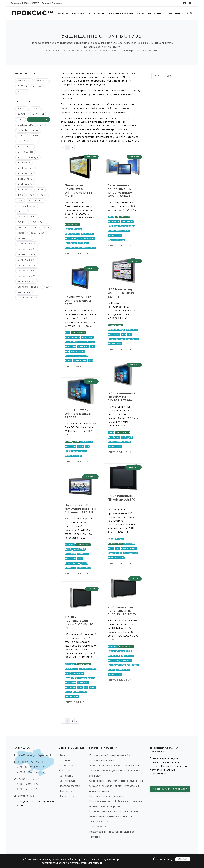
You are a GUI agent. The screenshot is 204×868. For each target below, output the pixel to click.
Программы (66, 791)
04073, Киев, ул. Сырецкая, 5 (34, 755)
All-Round (38, 114)
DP (41, 125)
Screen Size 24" (27, 276)
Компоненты (66, 776)
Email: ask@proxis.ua (52, 3)
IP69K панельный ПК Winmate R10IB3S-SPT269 (122, 397)
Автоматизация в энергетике (106, 806)
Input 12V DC (25, 146)
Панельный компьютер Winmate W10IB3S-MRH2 (79, 191)
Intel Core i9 (25, 190)
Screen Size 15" (27, 254)
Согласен (183, 859)
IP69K (43, 195)
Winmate (42, 81)
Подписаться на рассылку (170, 789)
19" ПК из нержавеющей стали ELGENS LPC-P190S (80, 623)
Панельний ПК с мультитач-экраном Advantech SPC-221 (80, 509)
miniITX (22, 211)
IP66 (20, 195)
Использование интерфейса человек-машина (115, 801)
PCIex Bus (39, 222)
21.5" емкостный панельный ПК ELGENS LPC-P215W (123, 611)
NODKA (22, 91)
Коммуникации (68, 781)
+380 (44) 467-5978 (28, 789)
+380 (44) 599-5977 (28, 784)
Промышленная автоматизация (107, 796)
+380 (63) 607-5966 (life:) (30, 772)
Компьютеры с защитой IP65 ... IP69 (139, 51)
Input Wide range (28, 157)
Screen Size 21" (27, 271)
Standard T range (28, 287)
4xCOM (22, 114)
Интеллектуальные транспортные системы (114, 811)
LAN (20, 200)
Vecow (37, 86)
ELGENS (22, 86)
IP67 (31, 195)
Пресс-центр (175, 13)
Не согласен (163, 859)
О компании (96, 13)
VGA (47, 287)
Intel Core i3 (25, 173)
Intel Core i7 (25, 184)
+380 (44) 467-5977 (30, 779)
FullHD (22, 136)
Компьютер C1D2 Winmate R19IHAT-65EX (78, 301)
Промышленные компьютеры (100, 51)
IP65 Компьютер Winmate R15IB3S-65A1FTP (121, 293)
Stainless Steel (26, 281)
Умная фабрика (98, 827)
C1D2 (21, 119)
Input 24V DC (25, 152)
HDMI (35, 136)
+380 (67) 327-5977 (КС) (31, 762)
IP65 (41, 190)
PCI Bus (22, 222)
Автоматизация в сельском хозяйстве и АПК (115, 766)
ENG (157, 76)
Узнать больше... (77, 253)
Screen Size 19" (27, 265)
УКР (169, 76)
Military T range (27, 206)
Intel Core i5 (25, 179)
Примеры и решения (120, 13)
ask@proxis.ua (26, 796)
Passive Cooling (27, 217)
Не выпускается (28, 298)
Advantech (24, 81)
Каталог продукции (150, 13)
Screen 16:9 (38, 233)
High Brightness (27, 141)
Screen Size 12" (27, 249)
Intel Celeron (25, 168)
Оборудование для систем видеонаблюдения (116, 781)
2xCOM (22, 109)
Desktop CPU (26, 125)
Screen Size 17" (27, 260)
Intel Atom (24, 163)
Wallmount (24, 292)
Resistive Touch (27, 227)
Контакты (78, 13)
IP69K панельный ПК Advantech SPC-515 (122, 500)
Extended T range (28, 130)
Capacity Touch (39, 119)
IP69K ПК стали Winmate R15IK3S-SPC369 (78, 414)
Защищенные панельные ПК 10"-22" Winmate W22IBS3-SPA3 (120, 191)
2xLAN (36, 109)
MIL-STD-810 (36, 200)
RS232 (46, 227)
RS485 (21, 233)
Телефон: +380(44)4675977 (25, 3)
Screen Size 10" (27, 244)
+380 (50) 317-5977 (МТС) (31, 767)
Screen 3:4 (24, 238)
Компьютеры (66, 771)
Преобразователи (69, 786)
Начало (63, 13)
